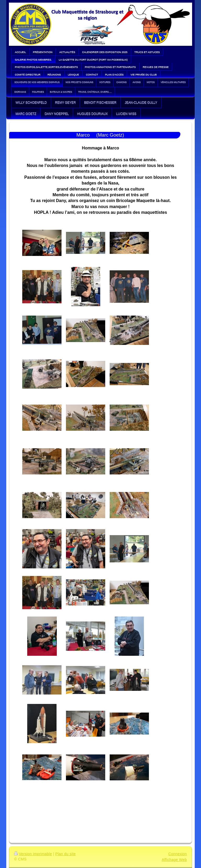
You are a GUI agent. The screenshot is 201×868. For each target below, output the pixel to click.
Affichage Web (174, 860)
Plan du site (65, 854)
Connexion (178, 854)
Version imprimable (33, 854)
